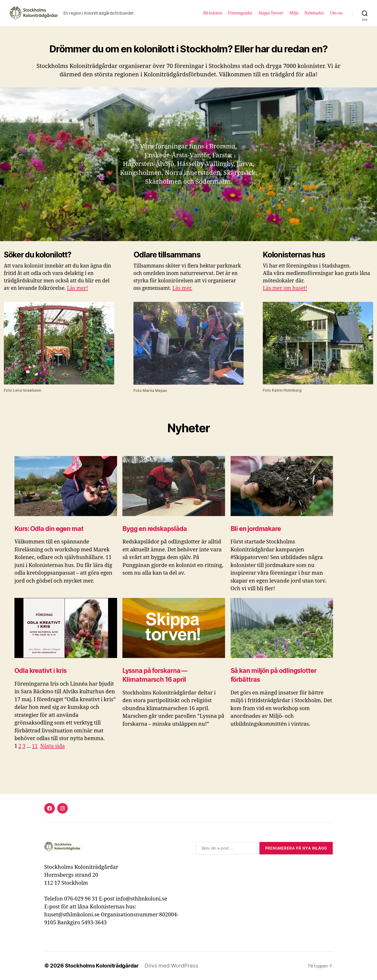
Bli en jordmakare (256, 529)
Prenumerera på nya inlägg (296, 848)
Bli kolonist (213, 13)
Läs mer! (77, 288)
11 (35, 746)
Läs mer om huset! (285, 288)
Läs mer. (182, 288)
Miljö (294, 13)
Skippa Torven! (271, 13)
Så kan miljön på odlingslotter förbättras (273, 675)
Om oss (336, 13)
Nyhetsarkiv (314, 13)
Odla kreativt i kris (41, 671)
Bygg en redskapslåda (154, 529)
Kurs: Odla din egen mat (49, 529)
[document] (188, 772)
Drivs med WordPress (171, 966)
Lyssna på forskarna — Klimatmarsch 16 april (155, 675)
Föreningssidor (240, 13)
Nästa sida (52, 746)
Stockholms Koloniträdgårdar (102, 966)
